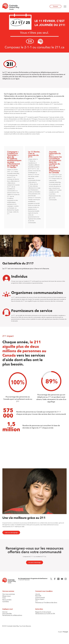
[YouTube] (62, 579)
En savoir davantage (35, 562)
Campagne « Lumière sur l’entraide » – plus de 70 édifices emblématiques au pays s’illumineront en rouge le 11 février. (14, 159)
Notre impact (40, 599)
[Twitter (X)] (51, 579)
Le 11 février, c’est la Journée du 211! (34, 154)
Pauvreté (38, 596)
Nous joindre (7, 600)
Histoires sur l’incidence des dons (46, 603)
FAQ (4, 598)
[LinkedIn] (58, 579)
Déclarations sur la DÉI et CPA (45, 614)
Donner (56, 6)
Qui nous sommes (9, 594)
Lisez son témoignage (11, 533)
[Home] (11, 6)
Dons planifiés (7, 614)
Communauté (40, 597)
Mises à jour (7, 596)
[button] (65, 6)
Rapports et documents (43, 612)
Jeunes (38, 594)
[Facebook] (55, 579)
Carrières (6, 602)
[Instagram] (66, 579)
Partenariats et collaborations (12, 615)
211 (37, 601)
